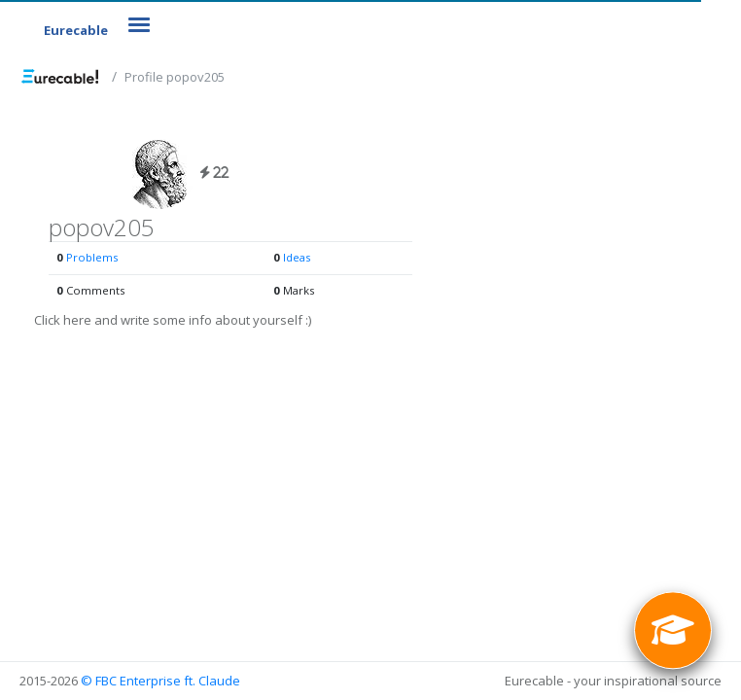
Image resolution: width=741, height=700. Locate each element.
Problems (92, 257)
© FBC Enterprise (131, 681)
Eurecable (76, 30)
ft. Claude (212, 681)
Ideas (297, 257)
